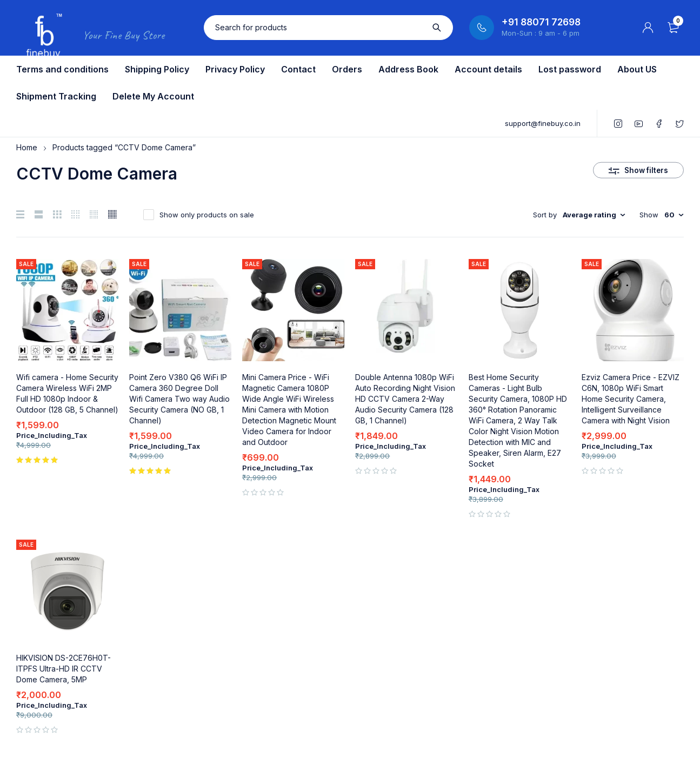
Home (27, 147)
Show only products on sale (207, 215)
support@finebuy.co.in (543, 123)
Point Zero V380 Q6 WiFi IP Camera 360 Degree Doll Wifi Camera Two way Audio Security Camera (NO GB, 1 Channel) (179, 399)
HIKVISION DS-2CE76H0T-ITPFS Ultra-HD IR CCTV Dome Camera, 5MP (64, 669)
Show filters (646, 167)
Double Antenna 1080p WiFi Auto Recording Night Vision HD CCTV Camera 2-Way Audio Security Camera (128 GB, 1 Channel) (405, 399)
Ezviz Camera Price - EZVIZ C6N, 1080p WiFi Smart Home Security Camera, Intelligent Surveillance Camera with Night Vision (631, 399)
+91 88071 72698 (541, 22)
